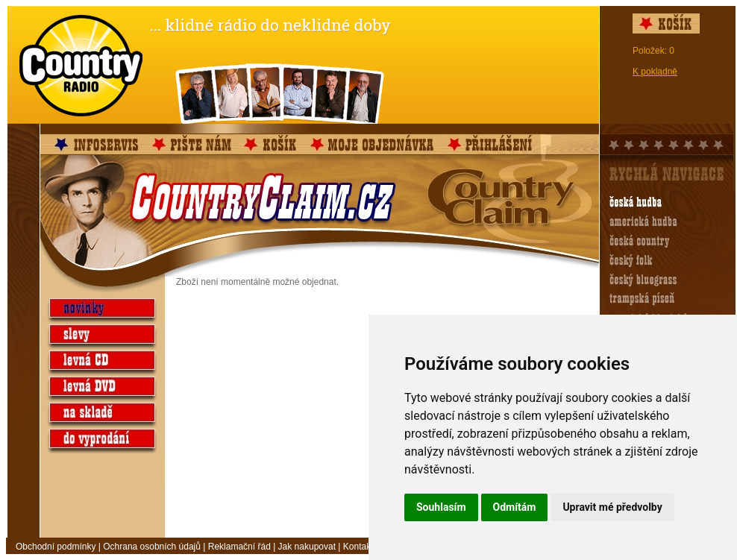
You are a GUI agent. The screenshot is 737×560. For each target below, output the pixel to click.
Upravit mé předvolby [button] (612, 507)
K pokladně (655, 72)
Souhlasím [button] (441, 507)
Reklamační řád (239, 547)
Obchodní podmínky (56, 547)
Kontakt (358, 547)
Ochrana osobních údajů (152, 547)
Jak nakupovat (307, 547)
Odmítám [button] (515, 507)
